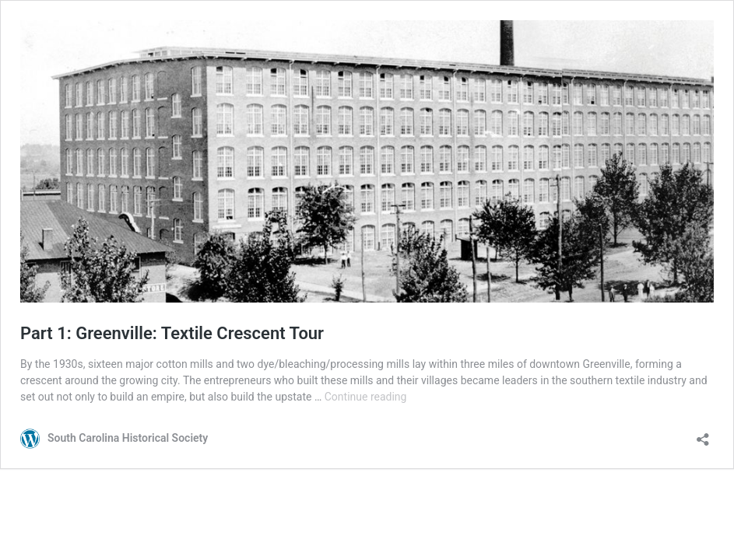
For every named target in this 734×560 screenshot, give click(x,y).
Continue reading (366, 397)
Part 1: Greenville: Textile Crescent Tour (172, 333)
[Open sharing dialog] (703, 434)
